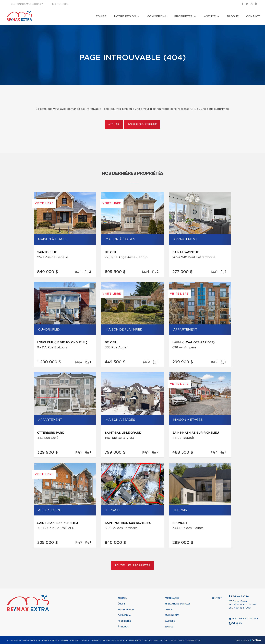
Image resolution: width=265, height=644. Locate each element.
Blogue (233, 17)
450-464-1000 (60, 4)
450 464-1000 (242, 608)
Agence (210, 17)
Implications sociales (178, 604)
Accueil (114, 125)
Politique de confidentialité (130, 640)
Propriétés (183, 17)
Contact (253, 17)
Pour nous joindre (142, 125)
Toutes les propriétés (133, 566)
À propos (123, 627)
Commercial (157, 17)
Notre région (125, 17)
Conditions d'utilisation (159, 640)
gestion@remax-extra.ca (27, 4)
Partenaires (172, 598)
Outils (168, 610)
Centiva (256, 640)
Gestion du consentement (187, 640)
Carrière (170, 621)
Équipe (101, 17)
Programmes (172, 615)
